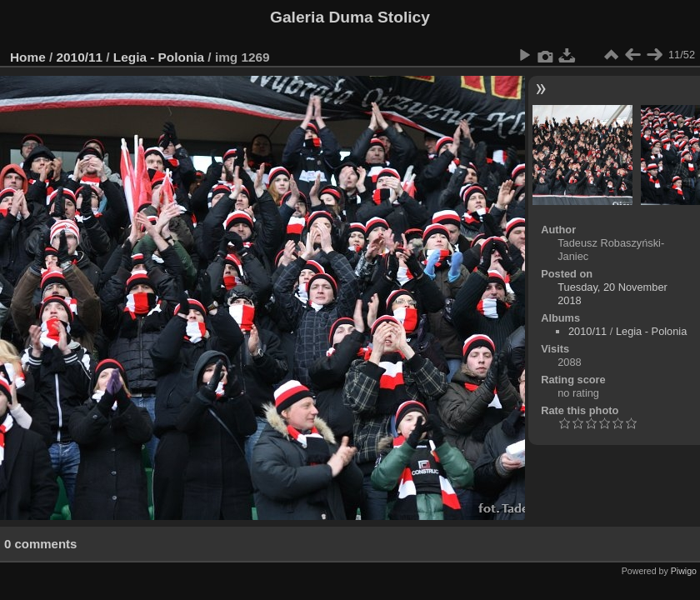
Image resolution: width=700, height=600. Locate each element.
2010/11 (80, 57)
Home (28, 57)
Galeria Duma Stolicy (350, 17)
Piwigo (684, 571)
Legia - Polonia (159, 57)
